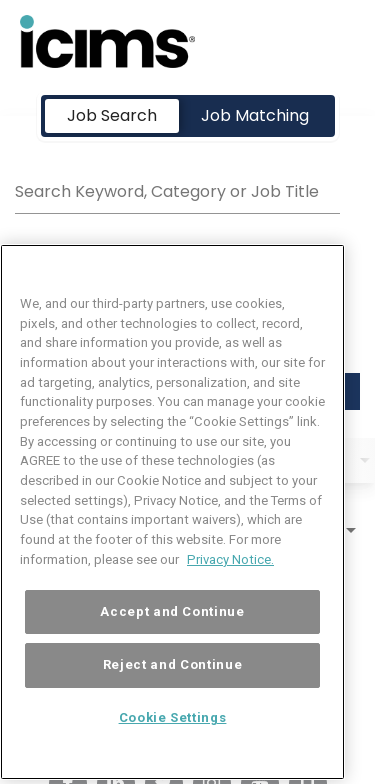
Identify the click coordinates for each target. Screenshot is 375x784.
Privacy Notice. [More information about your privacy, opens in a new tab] (230, 582)
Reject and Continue (172, 688)
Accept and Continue (172, 634)
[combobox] (177, 189)
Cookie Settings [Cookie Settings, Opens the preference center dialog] (173, 741)
